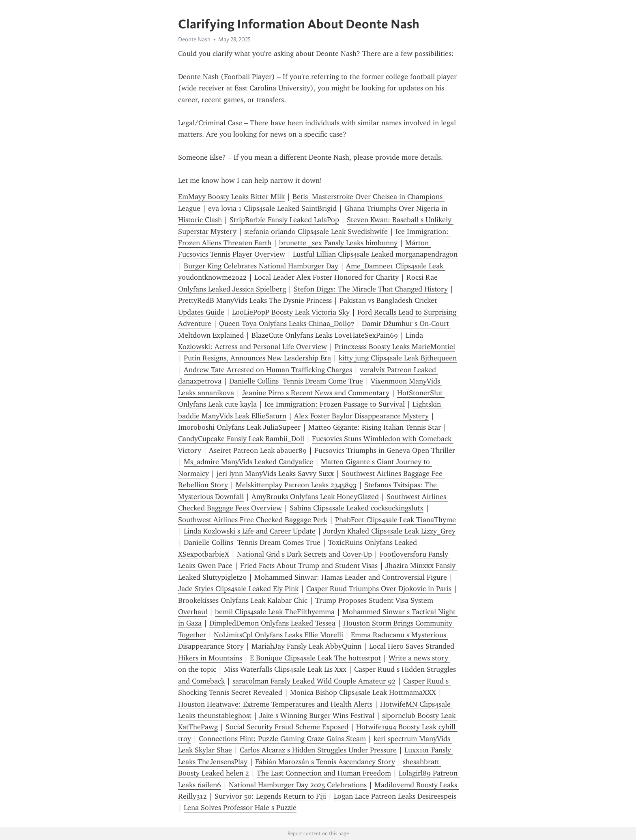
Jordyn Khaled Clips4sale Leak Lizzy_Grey (389, 531)
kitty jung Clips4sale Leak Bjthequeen (398, 358)
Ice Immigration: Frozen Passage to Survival (335, 404)
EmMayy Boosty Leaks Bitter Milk (231, 197)
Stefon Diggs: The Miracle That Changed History (371, 289)
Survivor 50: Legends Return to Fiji (270, 796)
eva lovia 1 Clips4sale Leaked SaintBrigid (272, 208)
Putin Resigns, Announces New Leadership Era (257, 358)
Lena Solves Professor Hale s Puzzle (240, 808)
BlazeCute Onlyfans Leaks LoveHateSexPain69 (325, 335)
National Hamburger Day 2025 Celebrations (298, 785)
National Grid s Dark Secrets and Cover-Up (304, 554)
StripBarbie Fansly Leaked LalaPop (284, 220)
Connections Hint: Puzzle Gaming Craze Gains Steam (282, 739)
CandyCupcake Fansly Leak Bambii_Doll (241, 439)
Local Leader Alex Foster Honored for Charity (327, 277)
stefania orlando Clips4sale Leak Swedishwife (316, 231)
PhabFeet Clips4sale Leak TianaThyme (395, 520)
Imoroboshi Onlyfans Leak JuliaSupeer (239, 427)
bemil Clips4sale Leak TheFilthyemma (275, 612)
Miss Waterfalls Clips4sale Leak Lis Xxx (285, 669)
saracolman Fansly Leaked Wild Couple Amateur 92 (314, 681)
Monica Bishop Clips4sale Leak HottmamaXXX (363, 692)
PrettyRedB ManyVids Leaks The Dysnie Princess (255, 300)
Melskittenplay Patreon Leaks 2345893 (296, 485)
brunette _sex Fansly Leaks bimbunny (338, 243)
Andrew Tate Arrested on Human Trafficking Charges (268, 370)
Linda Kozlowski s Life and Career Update (250, 531)
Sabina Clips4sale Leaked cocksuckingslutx (357, 508)
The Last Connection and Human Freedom (324, 773)
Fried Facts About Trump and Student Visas (309, 566)
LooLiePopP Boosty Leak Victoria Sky (291, 312)
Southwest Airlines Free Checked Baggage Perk (253, 520)
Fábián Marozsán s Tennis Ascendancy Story (325, 762)
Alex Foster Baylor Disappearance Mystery (361, 416)
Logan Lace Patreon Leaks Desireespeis (395, 796)
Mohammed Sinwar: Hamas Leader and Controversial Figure (351, 577)
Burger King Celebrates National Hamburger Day (261, 266)
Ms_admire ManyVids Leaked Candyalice (248, 462)
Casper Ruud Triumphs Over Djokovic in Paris (379, 589)
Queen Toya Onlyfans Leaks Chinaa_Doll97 (287, 324)
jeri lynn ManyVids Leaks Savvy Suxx (275, 474)
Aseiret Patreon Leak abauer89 (258, 450)
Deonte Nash (194, 39)
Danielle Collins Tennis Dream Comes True (252, 542)
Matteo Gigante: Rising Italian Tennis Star (375, 427)
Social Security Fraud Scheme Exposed (287, 727)
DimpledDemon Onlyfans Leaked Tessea (272, 623)
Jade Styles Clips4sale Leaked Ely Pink (238, 589)
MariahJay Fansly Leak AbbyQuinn (306, 646)
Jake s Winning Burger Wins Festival (317, 716)
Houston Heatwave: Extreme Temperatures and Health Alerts (275, 704)
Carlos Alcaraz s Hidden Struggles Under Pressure (318, 750)
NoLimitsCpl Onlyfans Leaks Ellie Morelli (278, 635)
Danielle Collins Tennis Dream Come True (296, 381)
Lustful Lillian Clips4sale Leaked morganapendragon (375, 254)
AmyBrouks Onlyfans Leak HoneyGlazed (315, 497)
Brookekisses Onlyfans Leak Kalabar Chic (243, 600)
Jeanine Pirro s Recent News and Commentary (316, 393)
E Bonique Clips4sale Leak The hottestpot (315, 658)
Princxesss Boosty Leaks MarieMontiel (395, 347)
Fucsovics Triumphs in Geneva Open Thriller (385, 450)
